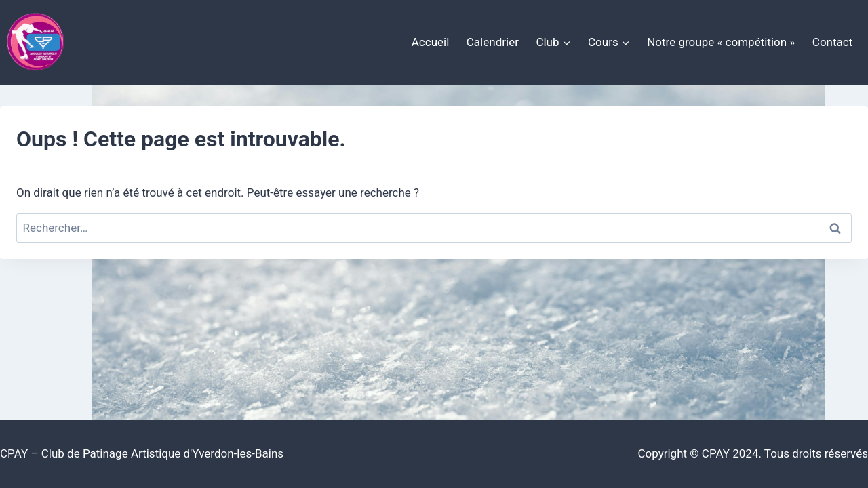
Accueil (431, 42)
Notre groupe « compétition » (721, 42)
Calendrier (493, 42)
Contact (832, 42)
